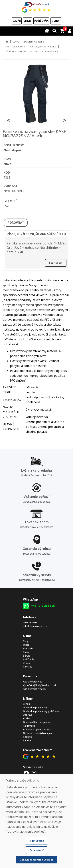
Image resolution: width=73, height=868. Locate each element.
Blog (26, 641)
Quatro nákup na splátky (37, 722)
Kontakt (27, 667)
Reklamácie (29, 726)
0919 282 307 (30, 622)
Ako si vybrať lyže (33, 682)
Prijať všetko (36, 841)
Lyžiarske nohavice (15, 47)
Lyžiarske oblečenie (34, 42)
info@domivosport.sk (35, 626)
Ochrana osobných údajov (37, 733)
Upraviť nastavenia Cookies (36, 860)
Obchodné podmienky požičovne (41, 711)
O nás (26, 645)
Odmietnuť (37, 850)
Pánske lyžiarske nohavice (43, 47)
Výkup (27, 663)
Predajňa (28, 648)
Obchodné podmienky (35, 707)
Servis (28, 21)
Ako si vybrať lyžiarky (35, 689)
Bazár (17, 21)
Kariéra (27, 740)
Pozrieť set (56, 263)
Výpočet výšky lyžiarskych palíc (40, 685)
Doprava (28, 715)
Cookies (28, 737)
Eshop (16, 42)
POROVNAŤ (16, 223)
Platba (27, 718)
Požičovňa (41, 21)
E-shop (56, 21)
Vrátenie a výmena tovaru (37, 729)
